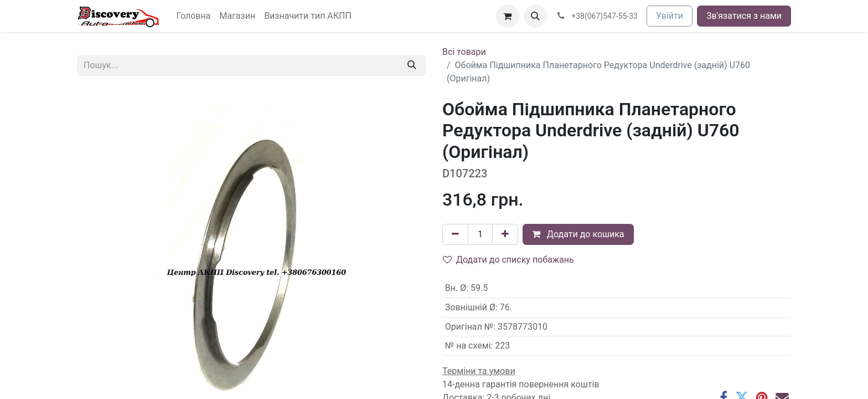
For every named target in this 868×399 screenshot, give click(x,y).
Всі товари (464, 52)
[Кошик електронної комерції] (508, 16)
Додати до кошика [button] (578, 234)
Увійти (670, 16)
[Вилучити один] (455, 234)
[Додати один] (505, 234)
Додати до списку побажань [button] (508, 260)
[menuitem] (194, 16)
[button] (535, 16)
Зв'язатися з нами (744, 16)
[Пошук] (412, 65)
